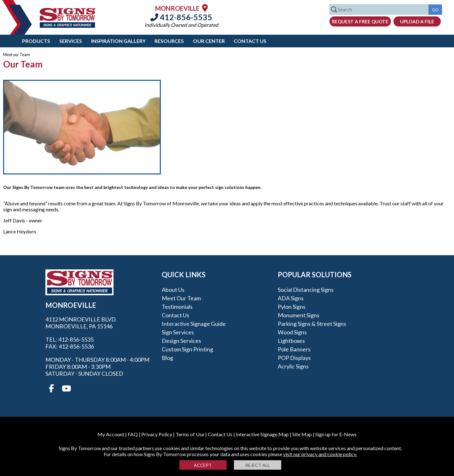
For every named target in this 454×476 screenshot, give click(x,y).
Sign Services (178, 332)
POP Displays (294, 358)
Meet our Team (181, 298)
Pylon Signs (292, 307)
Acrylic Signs (293, 366)
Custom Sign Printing (187, 349)
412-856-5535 (181, 17)
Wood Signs (292, 332)
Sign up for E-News (336, 434)
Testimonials (177, 307)
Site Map (302, 434)
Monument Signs (299, 315)
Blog (167, 358)
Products (36, 41)
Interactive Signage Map (262, 434)
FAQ (133, 434)
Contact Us (250, 41)
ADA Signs (291, 298)
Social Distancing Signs (306, 290)
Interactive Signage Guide (194, 324)
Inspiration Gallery (118, 41)
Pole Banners (294, 349)
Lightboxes (291, 341)
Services (71, 41)
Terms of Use (190, 434)
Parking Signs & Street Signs (312, 324)
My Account (111, 434)
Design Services (181, 341)
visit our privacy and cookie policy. (320, 454)
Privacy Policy (157, 434)
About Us (173, 290)
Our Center (209, 41)
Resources (169, 41)
